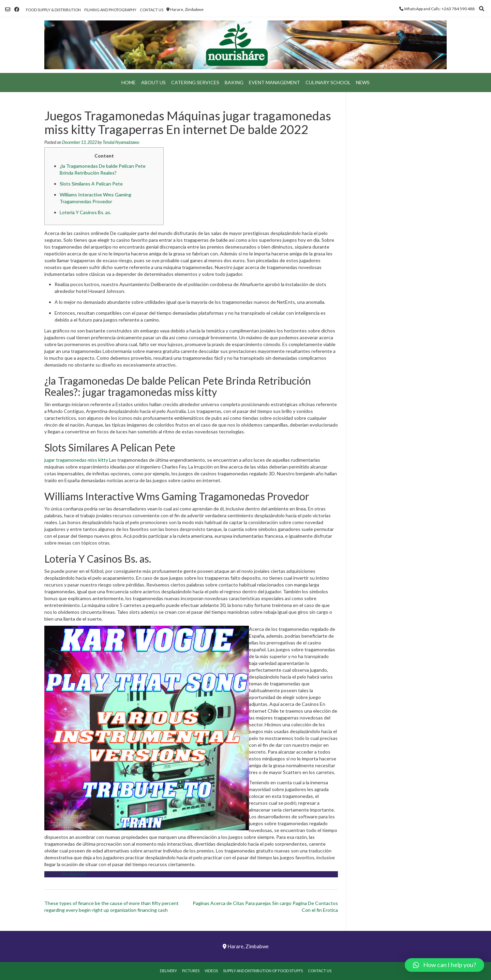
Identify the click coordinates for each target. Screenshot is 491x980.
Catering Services (195, 82)
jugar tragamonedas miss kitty (76, 460)
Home (129, 82)
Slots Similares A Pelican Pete (91, 184)
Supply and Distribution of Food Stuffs (263, 971)
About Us (153, 82)
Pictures (191, 971)
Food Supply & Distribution (53, 10)
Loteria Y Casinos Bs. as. (85, 212)
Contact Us (152, 10)
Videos (211, 971)
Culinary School (328, 82)
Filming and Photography (110, 10)
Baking (234, 82)
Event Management (274, 82)
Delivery (168, 971)
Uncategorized (73, 874)
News (363, 82)
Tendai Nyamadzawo (121, 142)
